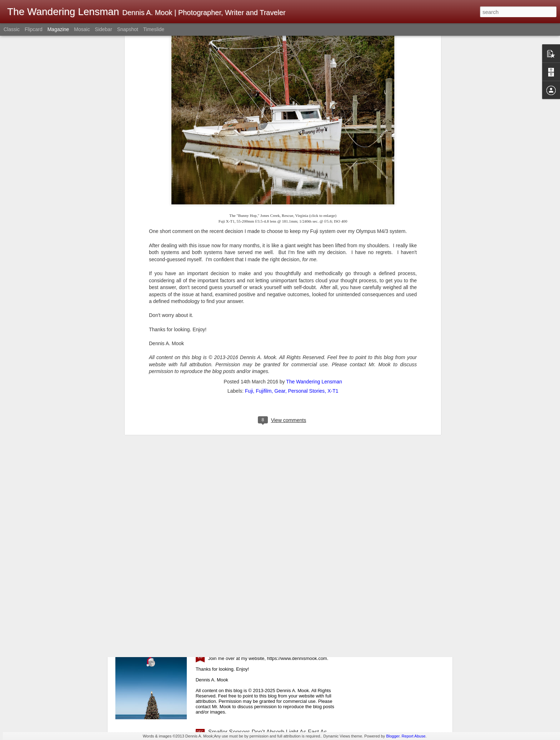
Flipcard (34, 29)
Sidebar (104, 29)
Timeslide (154, 29)
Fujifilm (264, 222)
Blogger (393, 736)
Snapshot (128, 29)
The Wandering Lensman (314, 212)
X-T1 (333, 222)
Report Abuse (414, 736)
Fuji (249, 222)
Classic (12, 29)
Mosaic (82, 29)
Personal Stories (306, 222)
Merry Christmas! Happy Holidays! (252, 570)
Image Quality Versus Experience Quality (260, 489)
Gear (280, 222)
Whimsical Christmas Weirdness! (250, 651)
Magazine (58, 29)
